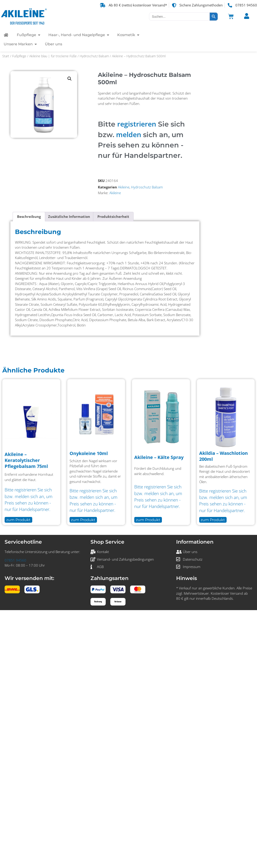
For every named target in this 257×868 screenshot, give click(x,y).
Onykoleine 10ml (89, 453)
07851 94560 (15, 560)
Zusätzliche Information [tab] (69, 216)
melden (129, 134)
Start (6, 56)
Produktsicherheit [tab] (113, 216)
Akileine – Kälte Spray (159, 457)
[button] (70, 79)
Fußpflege (19, 56)
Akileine (124, 187)
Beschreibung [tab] (29, 216)
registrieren (137, 124)
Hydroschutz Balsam (94, 56)
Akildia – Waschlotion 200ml (223, 456)
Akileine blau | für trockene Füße (53, 56)
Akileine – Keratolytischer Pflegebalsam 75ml (26, 460)
